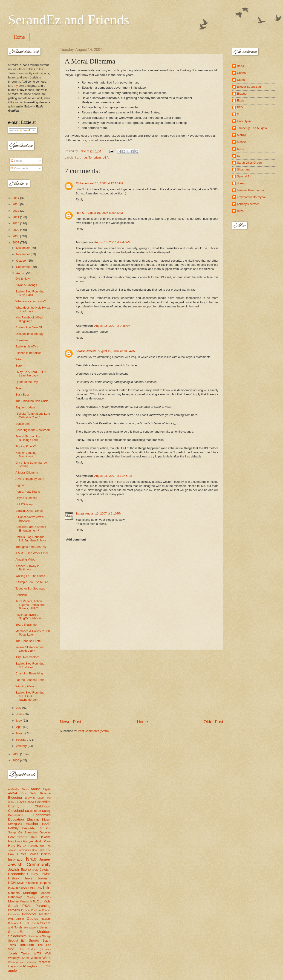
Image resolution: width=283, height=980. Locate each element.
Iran (78, 158)
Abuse (36, 789)
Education (16, 819)
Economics (42, 815)
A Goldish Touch (19, 789)
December (23, 248)
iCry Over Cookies (27, 657)
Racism (46, 919)
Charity (14, 806)
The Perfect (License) (35, 949)
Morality (31, 897)
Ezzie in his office (27, 346)
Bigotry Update (25, 407)
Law (39, 888)
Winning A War (25, 686)
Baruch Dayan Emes (29, 511)
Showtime (22, 340)
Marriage (30, 893)
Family (13, 828)
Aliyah (47, 789)
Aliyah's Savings (26, 285)
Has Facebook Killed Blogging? (29, 319)
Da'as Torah (33, 811)
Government (18, 837)
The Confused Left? (28, 641)
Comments (20, 168)
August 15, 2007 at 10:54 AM (117, 351)
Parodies (14, 910)
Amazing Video (25, 559)
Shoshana (35, 936)
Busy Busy (22, 395)
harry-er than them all (251, 190)
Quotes (32, 918)
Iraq (84, 158)
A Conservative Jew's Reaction (29, 519)
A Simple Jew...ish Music (32, 582)
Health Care (43, 841)
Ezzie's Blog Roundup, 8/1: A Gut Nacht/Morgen (30, 696)
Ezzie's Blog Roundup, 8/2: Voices (30, 665)
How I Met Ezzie (41, 850)
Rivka (80, 183)
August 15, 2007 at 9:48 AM (112, 326)
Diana (241, 80)
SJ (29, 923)
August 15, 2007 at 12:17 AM (104, 183)
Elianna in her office (28, 353)
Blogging (15, 797)
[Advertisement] (141, 684)
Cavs (21, 802)
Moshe (13, 901)
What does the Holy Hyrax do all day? (33, 309)
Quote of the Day (27, 382)
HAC (34, 837)
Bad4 (33, 793)
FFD (240, 107)
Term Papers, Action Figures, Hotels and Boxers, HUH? (30, 605)
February (22, 740)
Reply (79, 199)
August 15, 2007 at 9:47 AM (112, 242)
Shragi (46, 936)
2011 (16, 217)
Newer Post (71, 722)
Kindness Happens (38, 883)
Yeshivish (44, 962)
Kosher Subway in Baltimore (27, 568)
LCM (31, 888)
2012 (16, 211)
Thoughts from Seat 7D (31, 547)
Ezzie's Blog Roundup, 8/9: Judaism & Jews (31, 539)
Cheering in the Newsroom (33, 430)
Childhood (43, 806)
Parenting (43, 906)
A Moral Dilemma (27, 473)
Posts (16, 161)
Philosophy (14, 915)
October (22, 261)
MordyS (46, 897)
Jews (28, 878)
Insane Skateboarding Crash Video (30, 649)
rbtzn (240, 211)
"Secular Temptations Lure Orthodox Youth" (33, 415)
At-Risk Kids (17, 793)
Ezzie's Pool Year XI (29, 327)
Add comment (76, 539)
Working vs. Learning (22, 962)
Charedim (43, 802)
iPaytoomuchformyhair (252, 197)
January (22, 746)
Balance (45, 793)
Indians (46, 854)
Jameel (45, 859)
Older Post (213, 722)
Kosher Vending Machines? (26, 454)
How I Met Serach (23, 854)
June (20, 714)
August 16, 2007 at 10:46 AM (113, 476)
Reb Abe (13, 923)
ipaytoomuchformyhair (23, 966)
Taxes (12, 945)
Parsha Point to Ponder (36, 910)
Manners (14, 893)
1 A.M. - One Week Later (32, 553)
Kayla (21, 883)
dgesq (241, 183)
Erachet (32, 824)
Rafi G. (81, 213)
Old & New (23, 279)
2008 (16, 236)
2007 (16, 242)
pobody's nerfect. (248, 204)
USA (105, 158)
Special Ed (244, 176)
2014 (16, 198)
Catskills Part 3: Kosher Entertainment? (31, 529)
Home (19, 37)
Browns (30, 798)
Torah (13, 953)
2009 (16, 230)
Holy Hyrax (17, 846)
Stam (46, 940)
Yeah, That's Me (26, 625)
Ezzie (46, 824)
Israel (32, 859)
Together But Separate (30, 588)
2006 (16, 754)
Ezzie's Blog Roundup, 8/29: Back (30, 293)
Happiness (15, 841)
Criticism (21, 595)
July (19, 708)
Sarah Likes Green (249, 163)
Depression (16, 815)
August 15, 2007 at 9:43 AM (105, 213)
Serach (45, 927)
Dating (46, 811)
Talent (19, 388)
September (24, 267)
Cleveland (16, 811)
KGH (12, 883)
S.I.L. (240, 149)
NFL (33, 901)
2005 (16, 760)
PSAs (27, 906)
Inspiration (16, 859)
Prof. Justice (16, 919)
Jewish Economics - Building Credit (29, 438)
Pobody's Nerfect (36, 914)
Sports (34, 940)
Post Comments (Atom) (93, 731)
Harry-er (28, 841)
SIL (23, 923)
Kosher (22, 888)
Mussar (25, 901)
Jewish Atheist (86, 351)
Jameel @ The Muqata (252, 128)
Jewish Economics (23, 869)
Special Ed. (17, 941)
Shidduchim (17, 936)
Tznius (25, 953)
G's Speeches (28, 832)
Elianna (33, 819)
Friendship (29, 828)
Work (46, 958)
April (19, 727)
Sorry (19, 366)
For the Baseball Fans (30, 680)
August (21, 273)
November (23, 254)
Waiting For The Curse (30, 576)
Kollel (12, 888)
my (16, 86)
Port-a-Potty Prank (28, 492)
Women (36, 958)
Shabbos (44, 932)
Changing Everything (29, 673)
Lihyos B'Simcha (26, 498)
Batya (80, 513)
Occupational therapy (29, 334)
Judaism (44, 878)
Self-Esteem (31, 928)
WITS (37, 953)
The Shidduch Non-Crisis (32, 401)
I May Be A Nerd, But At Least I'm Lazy (31, 374)
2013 (16, 204)
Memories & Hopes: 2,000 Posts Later (33, 633)
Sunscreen (23, 424)
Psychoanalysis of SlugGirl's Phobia (28, 616)
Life (47, 888)
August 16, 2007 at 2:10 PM (103, 513)
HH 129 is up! (24, 504)
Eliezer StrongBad (249, 87)
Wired (19, 359)
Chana (30, 802)
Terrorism (95, 158)
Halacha (45, 837)
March (21, 733)
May (19, 721)
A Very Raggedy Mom (30, 479)
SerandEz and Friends (69, 20)
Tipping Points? (26, 446)
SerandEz (16, 932)
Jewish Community (29, 864)
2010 (16, 223)
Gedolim (45, 832)
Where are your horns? (31, 301)
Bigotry (20, 485)
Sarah (35, 923)
